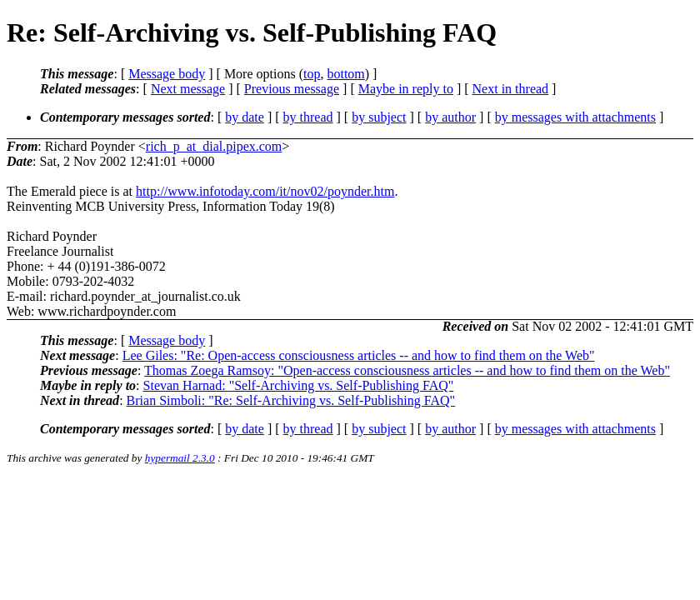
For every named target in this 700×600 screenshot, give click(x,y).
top (312, 74)
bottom (345, 74)
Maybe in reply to (406, 89)
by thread (308, 117)
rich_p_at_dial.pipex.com (214, 146)
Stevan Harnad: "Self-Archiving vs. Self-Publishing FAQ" (299, 385)
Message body (167, 74)
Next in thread (511, 89)
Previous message (292, 89)
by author (450, 117)
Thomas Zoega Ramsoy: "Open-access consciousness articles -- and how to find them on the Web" (407, 370)
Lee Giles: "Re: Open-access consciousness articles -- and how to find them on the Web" (359, 355)
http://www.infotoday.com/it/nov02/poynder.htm (265, 191)
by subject (379, 117)
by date (245, 117)
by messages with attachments (575, 117)
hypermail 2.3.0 (180, 458)
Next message (188, 89)
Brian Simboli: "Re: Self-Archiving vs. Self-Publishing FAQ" (291, 400)
